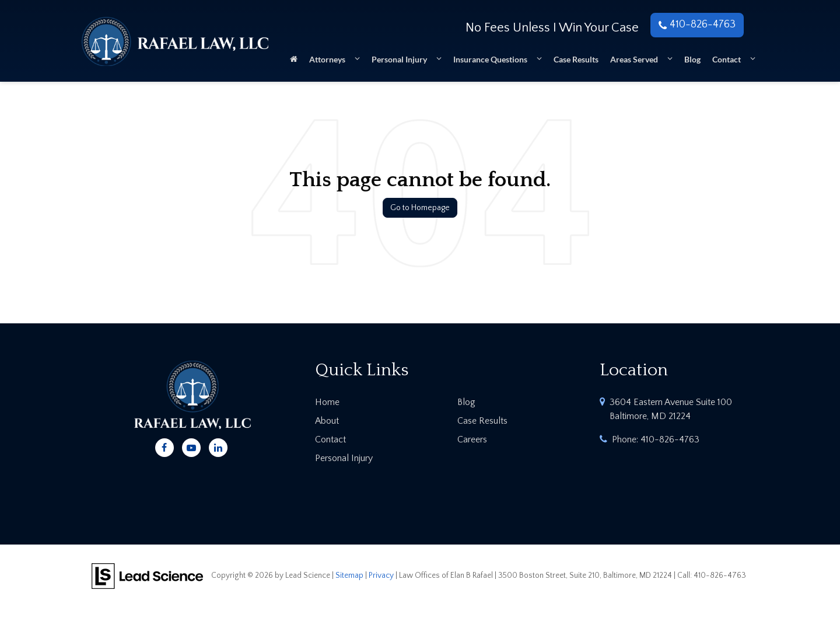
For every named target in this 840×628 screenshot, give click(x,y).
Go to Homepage (420, 208)
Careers (472, 439)
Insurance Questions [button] (490, 59)
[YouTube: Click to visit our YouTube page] (191, 446)
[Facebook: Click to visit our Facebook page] (164, 446)
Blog (692, 59)
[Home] (294, 63)
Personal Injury (344, 458)
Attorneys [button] (327, 59)
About (327, 421)
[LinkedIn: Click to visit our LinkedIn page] (218, 446)
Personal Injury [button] (399, 59)
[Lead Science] (147, 575)
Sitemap (349, 575)
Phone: (656, 439)
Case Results (576, 59)
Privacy (381, 575)
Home (327, 402)
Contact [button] (727, 59)
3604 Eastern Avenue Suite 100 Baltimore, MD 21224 (671, 409)
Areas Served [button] (634, 59)
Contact (330, 439)
